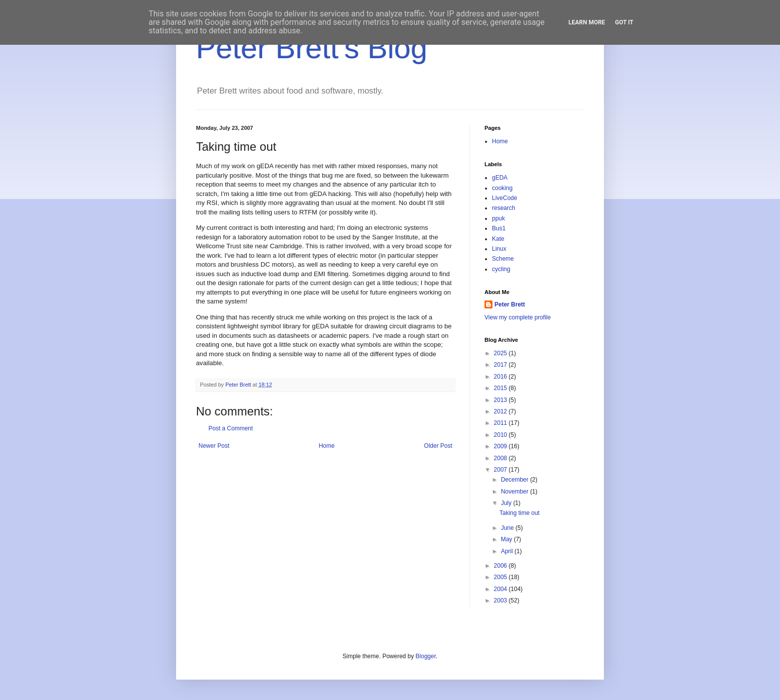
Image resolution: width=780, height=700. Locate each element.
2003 (501, 600)
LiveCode (505, 198)
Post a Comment (231, 428)
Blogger (426, 656)
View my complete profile (518, 317)
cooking (502, 188)
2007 (501, 470)
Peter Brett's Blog (312, 48)
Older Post (438, 446)
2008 (501, 458)
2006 (501, 566)
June (508, 528)
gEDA (500, 178)
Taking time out (520, 513)
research (504, 208)
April (508, 551)
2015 (501, 388)
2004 (501, 589)
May (507, 539)
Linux (499, 249)
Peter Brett (510, 304)
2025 (501, 353)
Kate (498, 239)
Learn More (587, 22)
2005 (501, 577)
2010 (501, 435)
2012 (501, 411)
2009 (501, 446)
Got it (624, 22)
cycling (501, 269)
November (516, 492)
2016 (501, 377)
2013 (501, 400)
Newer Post (214, 446)
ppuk (498, 218)
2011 (501, 423)
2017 (501, 365)
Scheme (503, 259)
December (516, 480)
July (507, 503)
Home (327, 446)
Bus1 (499, 228)
